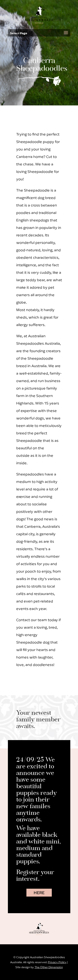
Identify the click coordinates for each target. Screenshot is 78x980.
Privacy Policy (57, 962)
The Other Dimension (49, 967)
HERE (39, 893)
